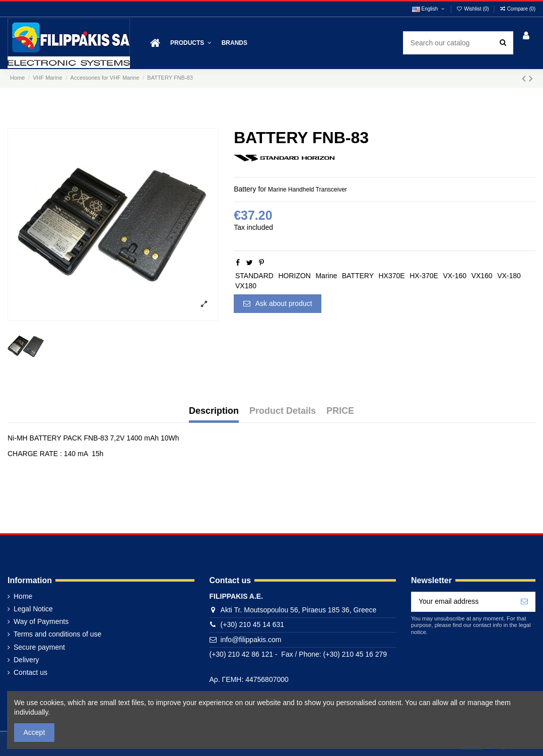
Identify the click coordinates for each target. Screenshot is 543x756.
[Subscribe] (524, 602)
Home (23, 596)
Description (214, 411)
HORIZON (294, 276)
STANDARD (254, 276)
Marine (326, 276)
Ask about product (278, 303)
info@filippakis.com (251, 640)
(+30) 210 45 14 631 (253, 624)
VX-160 (455, 276)
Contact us (30, 672)
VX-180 (509, 276)
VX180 (246, 286)
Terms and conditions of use (57, 634)
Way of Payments (41, 621)
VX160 (482, 276)
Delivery (26, 660)
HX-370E (424, 276)
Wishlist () (473, 9)
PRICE (340, 411)
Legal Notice (33, 609)
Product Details (283, 411)
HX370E (392, 276)
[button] (191, 43)
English (429, 9)
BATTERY (358, 276)
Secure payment (39, 647)
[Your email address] (463, 602)
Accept (35, 732)
